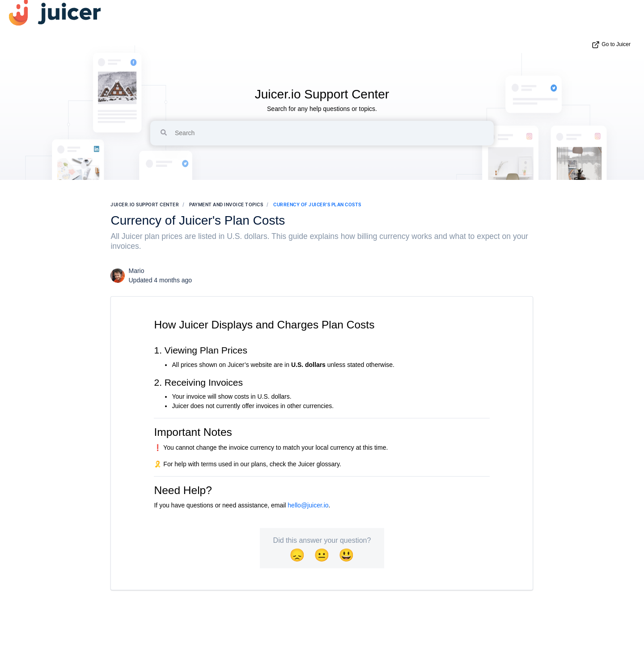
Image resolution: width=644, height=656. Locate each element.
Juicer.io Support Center (322, 94)
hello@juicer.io (308, 505)
